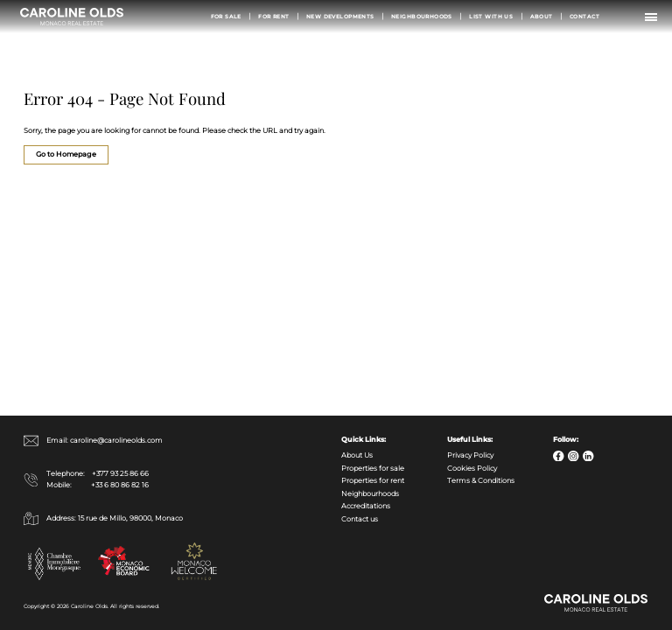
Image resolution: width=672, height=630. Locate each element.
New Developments (340, 16)
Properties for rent (373, 481)
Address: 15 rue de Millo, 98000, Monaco (103, 518)
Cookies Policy (472, 469)
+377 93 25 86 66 (120, 474)
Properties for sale (373, 469)
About (542, 16)
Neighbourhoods (422, 16)
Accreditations (366, 506)
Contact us (360, 519)
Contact (584, 16)
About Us (357, 455)
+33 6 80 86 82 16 (120, 485)
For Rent (273, 16)
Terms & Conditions (481, 481)
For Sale (226, 16)
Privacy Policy (470, 455)
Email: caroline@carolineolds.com (93, 441)
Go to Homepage (66, 154)
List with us (491, 16)
